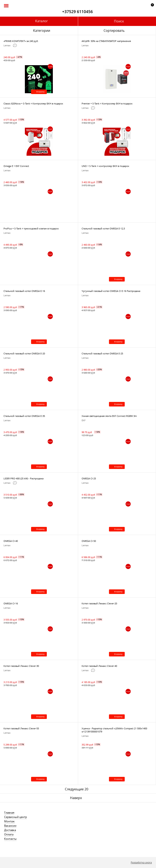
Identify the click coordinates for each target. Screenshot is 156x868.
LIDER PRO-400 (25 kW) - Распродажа (24, 478)
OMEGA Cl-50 (89, 541)
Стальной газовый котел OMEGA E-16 (24, 291)
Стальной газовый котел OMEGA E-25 (102, 353)
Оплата (9, 834)
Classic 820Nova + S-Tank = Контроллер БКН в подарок (33, 103)
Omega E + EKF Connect (16, 166)
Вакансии (10, 826)
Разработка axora (141, 862)
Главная (9, 813)
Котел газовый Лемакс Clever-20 (99, 603)
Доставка (10, 830)
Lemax (7, 45)
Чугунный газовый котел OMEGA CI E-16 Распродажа (111, 291)
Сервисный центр (16, 817)
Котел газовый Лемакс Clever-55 (21, 728)
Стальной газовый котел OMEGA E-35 (24, 416)
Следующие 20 (77, 789)
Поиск (119, 21)
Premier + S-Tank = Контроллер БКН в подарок (107, 103)
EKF (84, 420)
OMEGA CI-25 (89, 478)
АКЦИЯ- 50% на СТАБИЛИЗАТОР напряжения (106, 41)
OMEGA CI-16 (11, 603)
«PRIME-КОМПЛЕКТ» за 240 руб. (21, 41)
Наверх (76, 798)
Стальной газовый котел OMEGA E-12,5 (103, 228)
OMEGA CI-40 (11, 541)
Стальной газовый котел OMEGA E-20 (24, 353)
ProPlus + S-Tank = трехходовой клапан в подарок (31, 228)
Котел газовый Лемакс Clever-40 (99, 666)
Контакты (10, 839)
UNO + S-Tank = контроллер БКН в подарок (105, 166)
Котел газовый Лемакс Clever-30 (21, 666)
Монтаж (9, 821)
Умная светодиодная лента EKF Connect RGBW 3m (109, 416)
